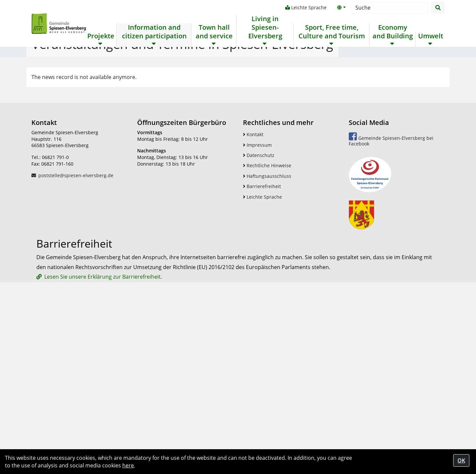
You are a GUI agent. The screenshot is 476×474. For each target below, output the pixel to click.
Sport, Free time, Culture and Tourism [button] (332, 32)
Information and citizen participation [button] (154, 32)
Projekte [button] (101, 36)
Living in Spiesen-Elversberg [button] (265, 27)
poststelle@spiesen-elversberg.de (76, 337)
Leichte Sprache (306, 7)
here (128, 465)
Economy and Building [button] (392, 32)
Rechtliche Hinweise (267, 327)
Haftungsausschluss (267, 338)
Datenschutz (259, 317)
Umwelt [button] (430, 36)
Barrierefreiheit (262, 348)
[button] (341, 8)
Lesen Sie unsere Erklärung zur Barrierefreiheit (102, 439)
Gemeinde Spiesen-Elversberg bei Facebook (391, 301)
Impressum (257, 307)
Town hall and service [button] (214, 32)
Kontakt (253, 296)
